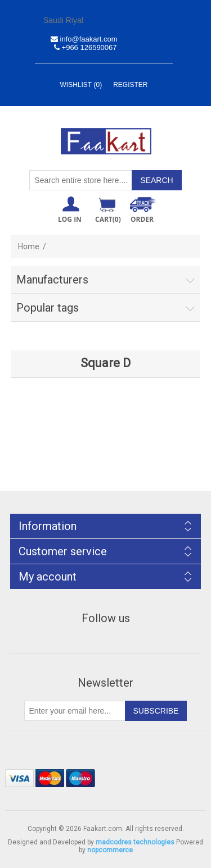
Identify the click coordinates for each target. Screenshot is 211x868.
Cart (108, 219)
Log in (70, 219)
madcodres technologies (135, 842)
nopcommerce (110, 850)
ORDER (142, 219)
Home (29, 246)
